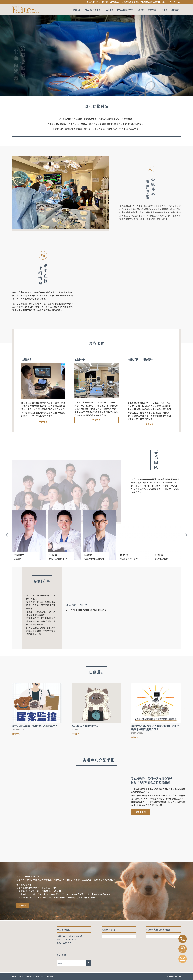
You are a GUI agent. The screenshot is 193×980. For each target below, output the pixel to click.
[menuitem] (77, 10)
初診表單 (67, 943)
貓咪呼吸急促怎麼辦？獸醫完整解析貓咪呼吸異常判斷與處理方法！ (155, 727)
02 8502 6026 (70, 939)
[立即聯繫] (23, 905)
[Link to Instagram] (174, 2)
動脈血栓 (46, 274)
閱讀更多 (18, 734)
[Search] (74, 963)
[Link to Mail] (179, 2)
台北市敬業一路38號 (73, 936)
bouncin (178, 976)
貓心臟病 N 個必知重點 (85, 726)
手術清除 (40, 274)
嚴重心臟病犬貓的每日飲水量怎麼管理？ (35, 726)
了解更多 (43, 422)
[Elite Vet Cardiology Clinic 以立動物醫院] (26, 10)
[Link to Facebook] (170, 2)
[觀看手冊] (140, 812)
